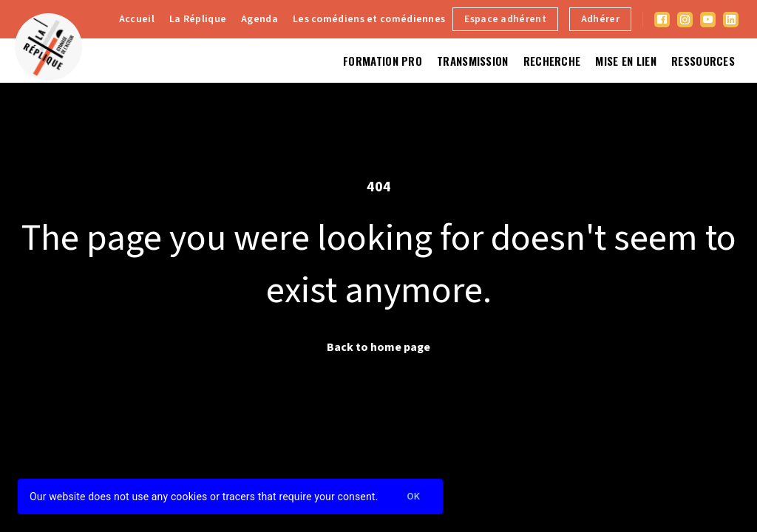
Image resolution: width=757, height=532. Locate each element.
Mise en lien (626, 61)
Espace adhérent (505, 19)
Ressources (703, 61)
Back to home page (378, 347)
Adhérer (600, 19)
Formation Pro (383, 61)
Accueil (137, 19)
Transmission (473, 61)
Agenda (259, 19)
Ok (413, 497)
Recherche (552, 61)
